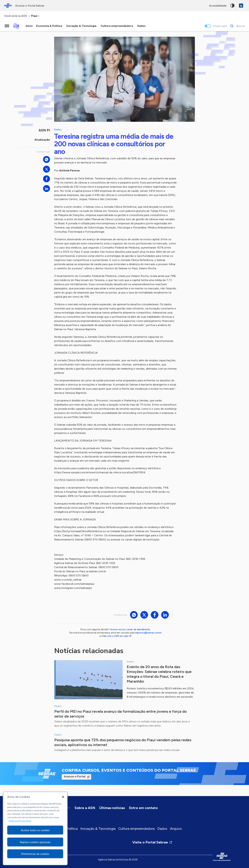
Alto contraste (232, 6)
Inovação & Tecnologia (98, 829)
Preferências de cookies (35, 854)
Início (29, 26)
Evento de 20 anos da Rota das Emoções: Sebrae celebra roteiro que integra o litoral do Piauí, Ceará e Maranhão (159, 674)
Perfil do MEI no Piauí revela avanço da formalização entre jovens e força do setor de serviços (121, 714)
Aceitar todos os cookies (35, 830)
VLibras (241, 6)
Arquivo (176, 829)
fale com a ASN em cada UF (117, 636)
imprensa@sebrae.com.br (148, 633)
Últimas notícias (112, 808)
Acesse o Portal (75, 777)
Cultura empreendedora (136, 829)
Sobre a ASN (85, 808)
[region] (35, 828)
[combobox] (36, 16)
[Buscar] (237, 26)
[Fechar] (63, 797)
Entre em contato (143, 808)
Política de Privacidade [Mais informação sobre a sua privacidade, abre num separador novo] (20, 821)
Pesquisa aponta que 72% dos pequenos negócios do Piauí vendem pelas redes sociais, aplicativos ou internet (123, 742)
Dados (162, 829)
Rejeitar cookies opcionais (35, 842)
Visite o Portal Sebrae (152, 842)
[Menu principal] (7, 26)
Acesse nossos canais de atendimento (130, 629)
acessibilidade (218, 6)
